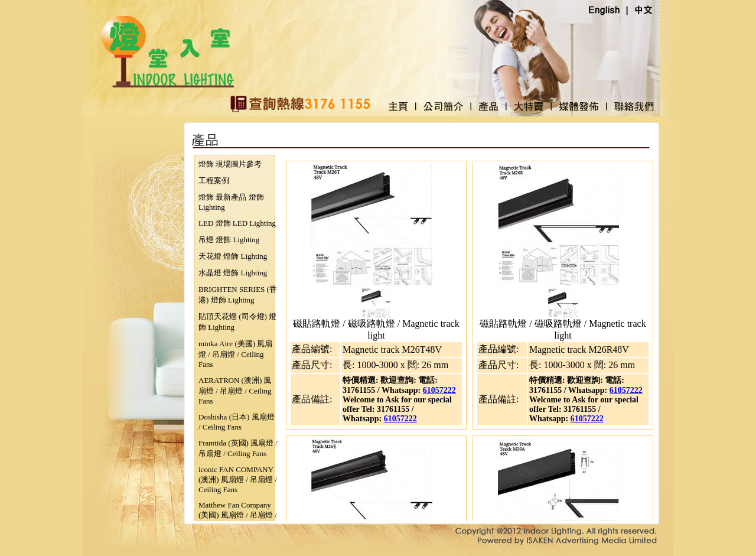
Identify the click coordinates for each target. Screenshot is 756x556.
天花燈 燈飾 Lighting (233, 256)
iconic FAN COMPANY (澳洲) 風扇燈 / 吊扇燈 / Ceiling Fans (238, 479)
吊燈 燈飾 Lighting (229, 240)
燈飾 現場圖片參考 (230, 164)
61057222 (439, 390)
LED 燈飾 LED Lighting (237, 223)
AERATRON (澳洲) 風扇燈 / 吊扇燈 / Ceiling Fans (235, 391)
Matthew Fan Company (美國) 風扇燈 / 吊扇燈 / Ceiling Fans (238, 515)
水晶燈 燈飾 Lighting (233, 273)
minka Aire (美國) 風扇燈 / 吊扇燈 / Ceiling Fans (235, 354)
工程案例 (214, 181)
